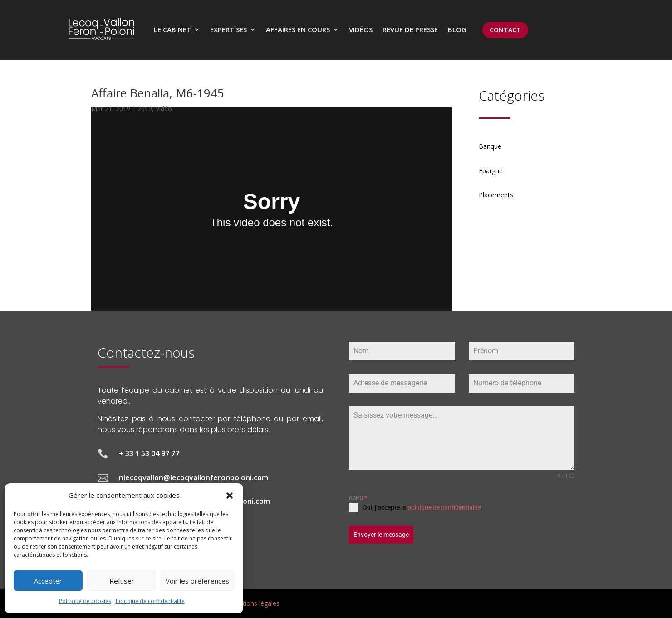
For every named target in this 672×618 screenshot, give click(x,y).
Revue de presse (410, 29)
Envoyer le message (381, 535)
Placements (496, 195)
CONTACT (505, 30)
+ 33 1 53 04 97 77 (149, 453)
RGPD (358, 498)
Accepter (48, 581)
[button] (230, 496)
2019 (145, 109)
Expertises (228, 29)
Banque (490, 146)
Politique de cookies (85, 601)
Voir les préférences (197, 581)
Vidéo (164, 109)
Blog (457, 29)
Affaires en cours (298, 29)
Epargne (491, 171)
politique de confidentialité (444, 507)
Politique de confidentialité (150, 601)
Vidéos (361, 29)
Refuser (122, 581)
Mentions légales (255, 603)
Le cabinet (172, 29)
